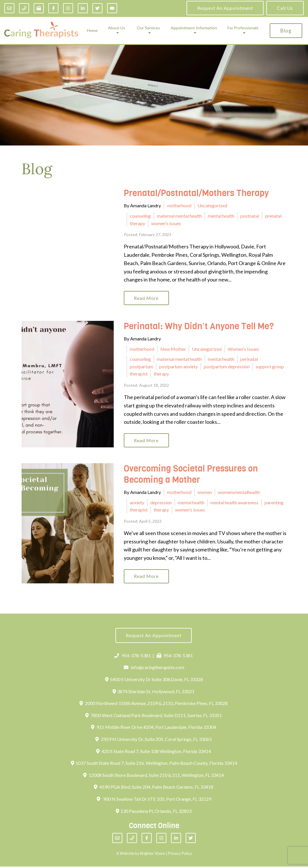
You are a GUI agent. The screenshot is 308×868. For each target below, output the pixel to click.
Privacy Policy (180, 854)
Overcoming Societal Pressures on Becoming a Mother (191, 475)
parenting (274, 503)
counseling (140, 216)
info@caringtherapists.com (154, 669)
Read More (147, 298)
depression (161, 503)
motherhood (179, 205)
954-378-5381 (133, 657)
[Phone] (24, 8)
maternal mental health (179, 216)
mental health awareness (234, 503)
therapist (139, 374)
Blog (286, 31)
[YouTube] (112, 8)
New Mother (173, 349)
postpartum (141, 367)
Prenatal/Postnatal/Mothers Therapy (196, 193)
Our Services (148, 28)
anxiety (137, 503)
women (205, 493)
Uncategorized (212, 205)
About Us (117, 28)
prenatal (273, 216)
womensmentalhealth (239, 493)
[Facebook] (53, 8)
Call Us (285, 8)
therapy (137, 223)
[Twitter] (97, 8)
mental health (221, 216)
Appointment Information (194, 28)
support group (270, 367)
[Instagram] (68, 8)
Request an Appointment (225, 8)
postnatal (250, 216)
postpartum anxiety (178, 367)
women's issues (166, 223)
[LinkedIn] (83, 8)
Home (92, 30)
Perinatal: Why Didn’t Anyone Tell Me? (199, 327)
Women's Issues (243, 349)
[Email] (9, 8)
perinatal (249, 359)
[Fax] (39, 8)
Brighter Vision (153, 854)
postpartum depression (227, 367)
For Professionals (243, 28)
